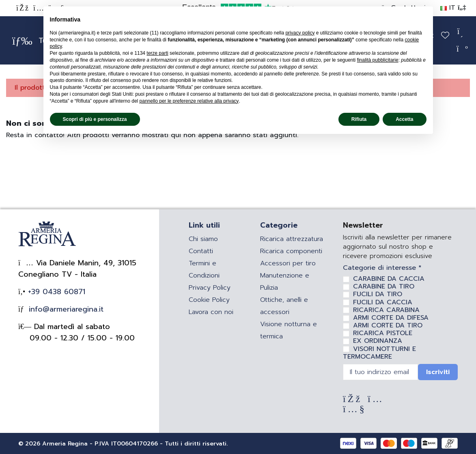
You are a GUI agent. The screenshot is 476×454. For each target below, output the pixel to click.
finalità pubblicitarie (378, 60)
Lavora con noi (211, 312)
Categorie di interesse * (382, 268)
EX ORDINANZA (378, 341)
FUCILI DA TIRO (378, 294)
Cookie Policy (209, 300)
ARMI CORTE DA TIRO (388, 325)
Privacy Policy (210, 288)
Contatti (201, 251)
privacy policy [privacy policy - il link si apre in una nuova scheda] (300, 33)
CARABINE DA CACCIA (389, 279)
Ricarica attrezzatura (292, 239)
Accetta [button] (404, 119)
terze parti (157, 53)
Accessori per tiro (288, 263)
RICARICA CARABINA (386, 310)
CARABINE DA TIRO (384, 286)
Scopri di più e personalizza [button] (95, 119)
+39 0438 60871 (55, 292)
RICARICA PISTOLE (383, 333)
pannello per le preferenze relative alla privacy (189, 101)
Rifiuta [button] (359, 119)
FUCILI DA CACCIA (383, 302)
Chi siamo (203, 239)
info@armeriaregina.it (65, 309)
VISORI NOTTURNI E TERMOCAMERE (379, 353)
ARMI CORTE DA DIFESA (391, 318)
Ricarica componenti (291, 251)
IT (453, 8)
